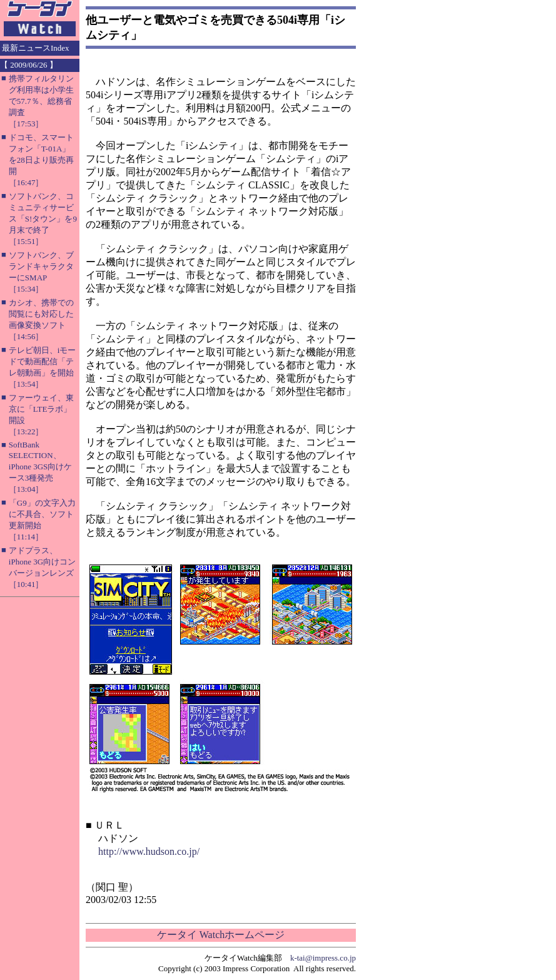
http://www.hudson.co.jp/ (149, 851)
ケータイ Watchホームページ (221, 935)
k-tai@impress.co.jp (323, 958)
